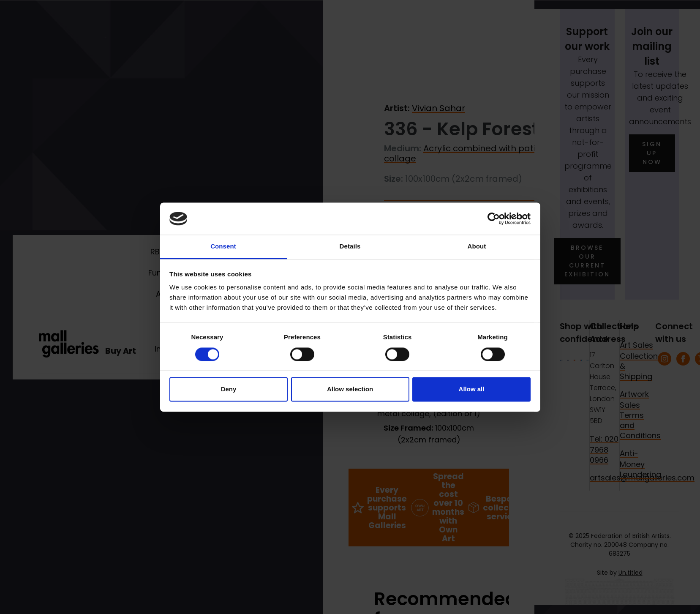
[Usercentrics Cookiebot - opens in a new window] (494, 218)
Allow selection (350, 389)
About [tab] (477, 247)
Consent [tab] (223, 247)
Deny (229, 389)
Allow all (472, 389)
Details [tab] (350, 247)
